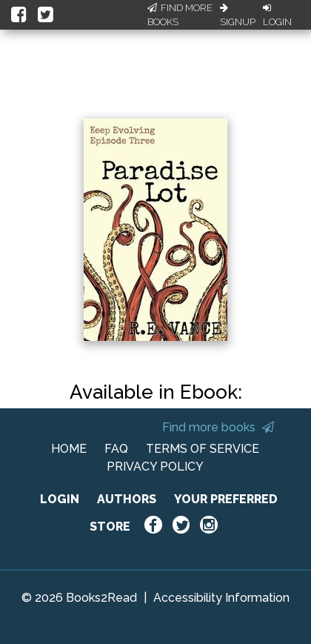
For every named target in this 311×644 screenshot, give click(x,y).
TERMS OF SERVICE (203, 449)
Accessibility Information (221, 598)
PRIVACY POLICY (155, 467)
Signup (238, 16)
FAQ (116, 449)
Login (277, 16)
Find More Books (180, 15)
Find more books (218, 427)
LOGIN (60, 499)
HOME (69, 449)
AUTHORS (127, 499)
